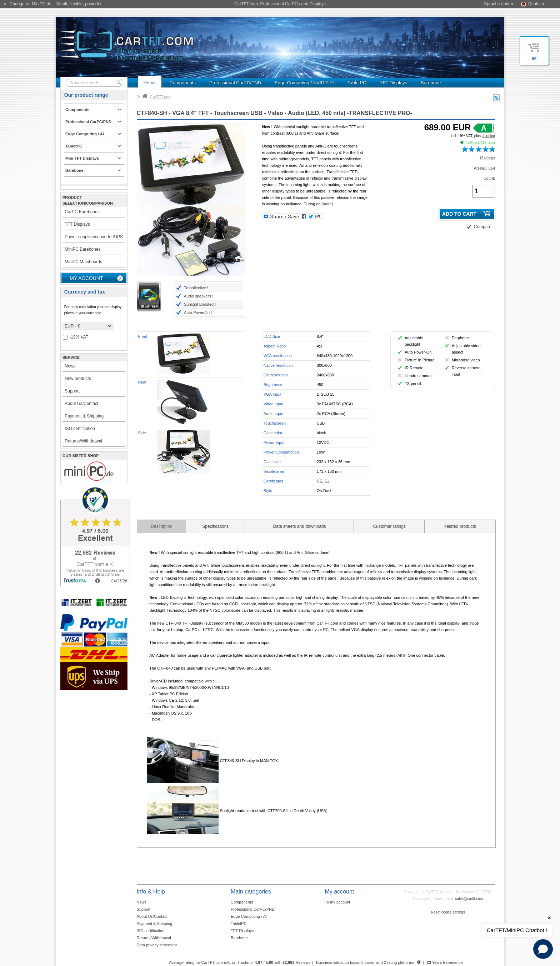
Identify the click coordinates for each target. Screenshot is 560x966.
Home (150, 83)
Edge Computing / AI (249, 916)
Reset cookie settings (448, 912)
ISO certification (80, 429)
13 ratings (487, 158)
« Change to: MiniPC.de (52, 4)
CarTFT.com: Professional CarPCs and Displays (280, 4)
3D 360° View (149, 296)
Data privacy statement (157, 945)
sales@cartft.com (469, 899)
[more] (327, 204)
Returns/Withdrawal (83, 441)
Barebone (431, 83)
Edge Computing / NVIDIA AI (304, 83)
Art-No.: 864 (484, 168)
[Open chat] (543, 949)
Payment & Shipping (84, 416)
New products (78, 379)
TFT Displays (77, 224)
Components (182, 83)
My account (86, 278)
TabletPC (357, 83)
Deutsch (536, 4)
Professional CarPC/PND (235, 83)
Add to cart (459, 214)
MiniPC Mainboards (83, 262)
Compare (483, 227)
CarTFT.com (157, 97)
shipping (488, 136)
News (70, 366)
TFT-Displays (393, 83)
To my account (337, 902)
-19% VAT (76, 337)
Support (72, 391)
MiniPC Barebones (82, 249)
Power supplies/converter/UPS (94, 237)
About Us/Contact (81, 404)
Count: (489, 178)
